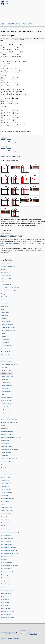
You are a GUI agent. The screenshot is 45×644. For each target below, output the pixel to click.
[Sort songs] (6, 263)
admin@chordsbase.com (8, 632)
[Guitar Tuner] (34, 3)
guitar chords (23, 630)
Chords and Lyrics (5, 233)
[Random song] (38, 3)
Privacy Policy (34, 634)
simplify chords (12, 131)
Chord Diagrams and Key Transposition (11, 236)
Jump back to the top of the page (10, 638)
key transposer (29, 243)
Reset (15, 142)
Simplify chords (5, 156)
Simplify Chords (20, 39)
